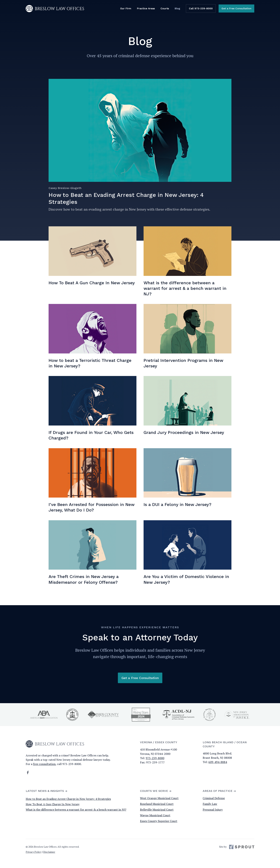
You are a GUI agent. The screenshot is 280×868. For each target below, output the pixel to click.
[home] (55, 9)
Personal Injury (213, 810)
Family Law (210, 804)
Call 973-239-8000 (201, 8)
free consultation (44, 764)
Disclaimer (49, 852)
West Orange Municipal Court (159, 798)
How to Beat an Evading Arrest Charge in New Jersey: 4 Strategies (68, 799)
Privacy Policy (34, 852)
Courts (165, 8)
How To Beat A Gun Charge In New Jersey (53, 804)
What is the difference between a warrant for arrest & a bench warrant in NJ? (76, 810)
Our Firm (126, 8)
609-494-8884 (218, 762)
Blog (177, 8)
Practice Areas (146, 8)
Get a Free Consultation (236, 8)
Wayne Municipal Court (155, 815)
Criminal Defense (214, 798)
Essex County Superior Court (159, 821)
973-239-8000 (155, 758)
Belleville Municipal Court (157, 810)
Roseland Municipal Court (157, 804)
